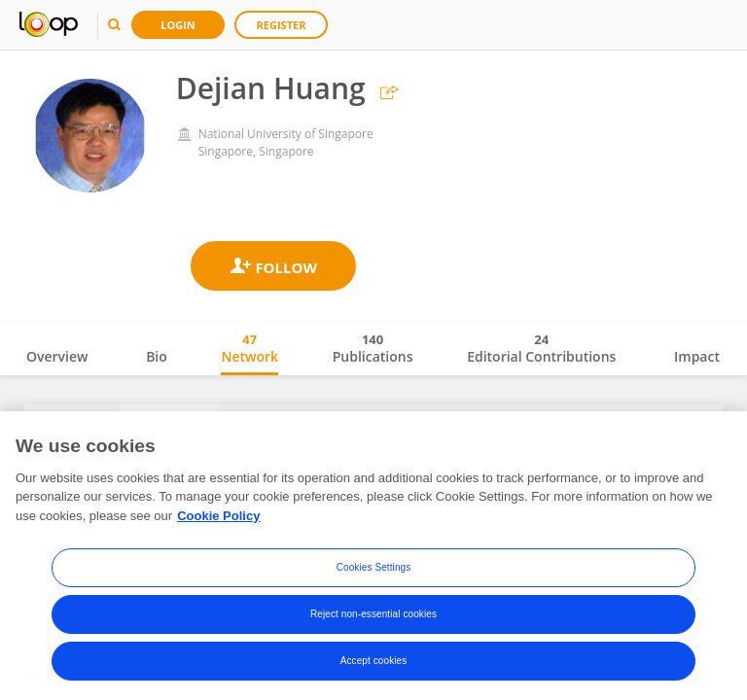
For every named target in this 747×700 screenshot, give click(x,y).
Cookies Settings (374, 572)
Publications (373, 348)
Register (282, 25)
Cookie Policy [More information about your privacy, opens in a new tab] (218, 521)
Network (249, 348)
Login (178, 25)
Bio (157, 356)
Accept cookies (374, 665)
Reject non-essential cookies (373, 619)
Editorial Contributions (541, 348)
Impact (697, 356)
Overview (57, 356)
